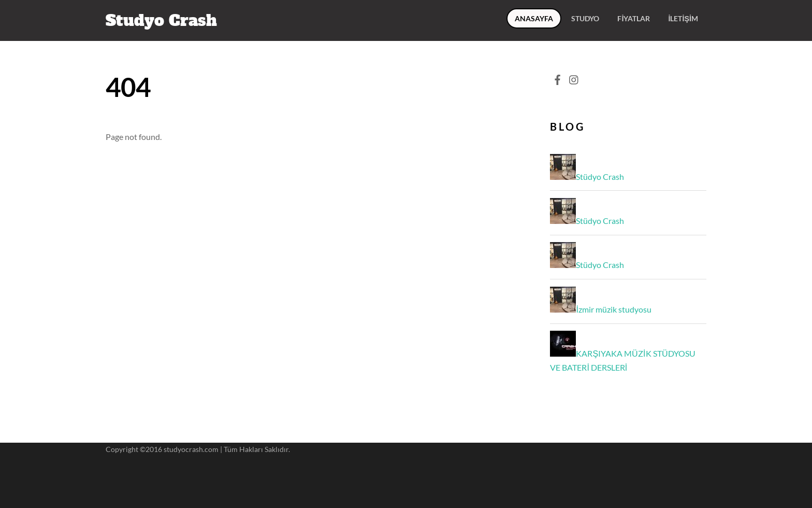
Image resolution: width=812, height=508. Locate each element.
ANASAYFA (534, 18)
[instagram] (574, 77)
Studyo (585, 18)
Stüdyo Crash (600, 177)
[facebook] (557, 77)
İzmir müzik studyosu (613, 309)
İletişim (683, 18)
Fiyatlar (634, 18)
